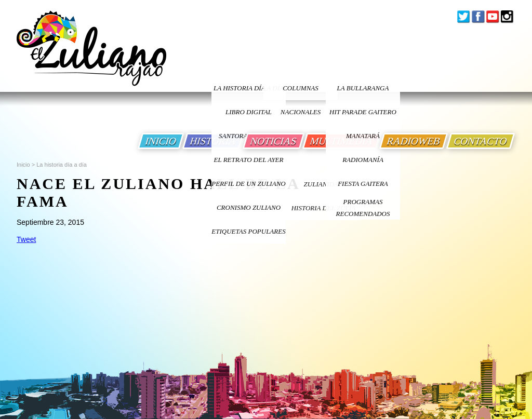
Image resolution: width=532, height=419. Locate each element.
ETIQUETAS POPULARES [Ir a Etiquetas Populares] (248, 231)
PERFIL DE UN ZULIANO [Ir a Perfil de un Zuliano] (248, 184)
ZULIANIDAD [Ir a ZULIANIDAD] (324, 184)
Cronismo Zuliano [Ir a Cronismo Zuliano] (249, 207)
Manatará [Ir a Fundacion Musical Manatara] (363, 136)
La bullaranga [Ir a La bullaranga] (363, 88)
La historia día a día (62, 165)
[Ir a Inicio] (91, 56)
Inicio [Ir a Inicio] (23, 165)
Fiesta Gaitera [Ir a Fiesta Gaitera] (363, 184)
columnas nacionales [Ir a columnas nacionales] (301, 92)
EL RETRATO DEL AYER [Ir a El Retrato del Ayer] (248, 160)
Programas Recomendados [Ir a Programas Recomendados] (363, 208)
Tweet (26, 239)
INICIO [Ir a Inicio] (161, 141)
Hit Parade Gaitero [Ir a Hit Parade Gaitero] (363, 112)
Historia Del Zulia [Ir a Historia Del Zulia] (324, 208)
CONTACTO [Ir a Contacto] (481, 141)
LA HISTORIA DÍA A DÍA (249, 88)
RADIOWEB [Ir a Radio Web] (414, 141)
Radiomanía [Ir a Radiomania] (363, 160)
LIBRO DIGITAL (249, 112)
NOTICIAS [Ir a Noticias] (274, 141)
